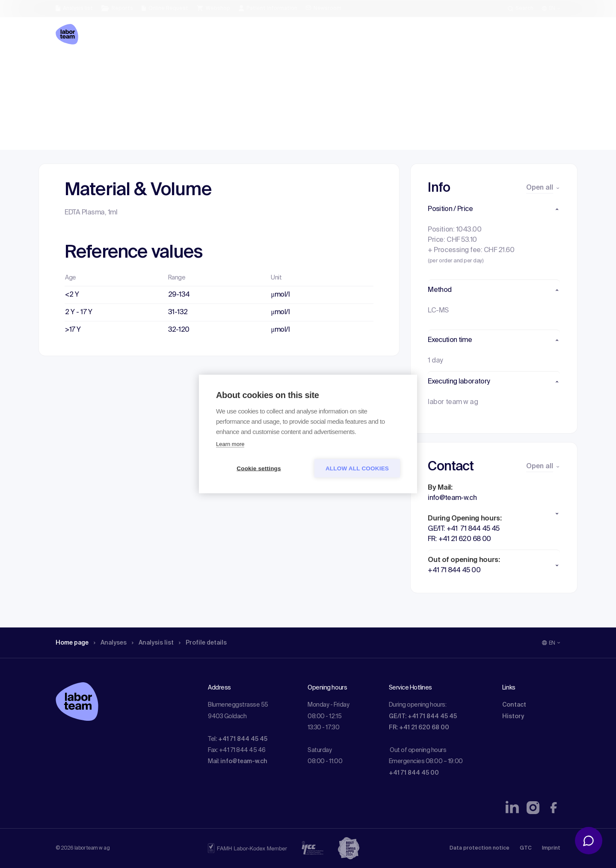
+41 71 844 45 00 (414, 773)
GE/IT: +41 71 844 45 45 (423, 716)
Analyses (117, 66)
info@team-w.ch (244, 761)
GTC (526, 848)
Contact (514, 705)
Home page (74, 66)
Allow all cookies (357, 468)
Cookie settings (259, 468)
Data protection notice (480, 848)
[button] (494, 209)
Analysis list (163, 66)
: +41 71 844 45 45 (241, 739)
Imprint (551, 848)
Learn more (230, 444)
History (513, 716)
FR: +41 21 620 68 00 (419, 728)
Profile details (218, 66)
